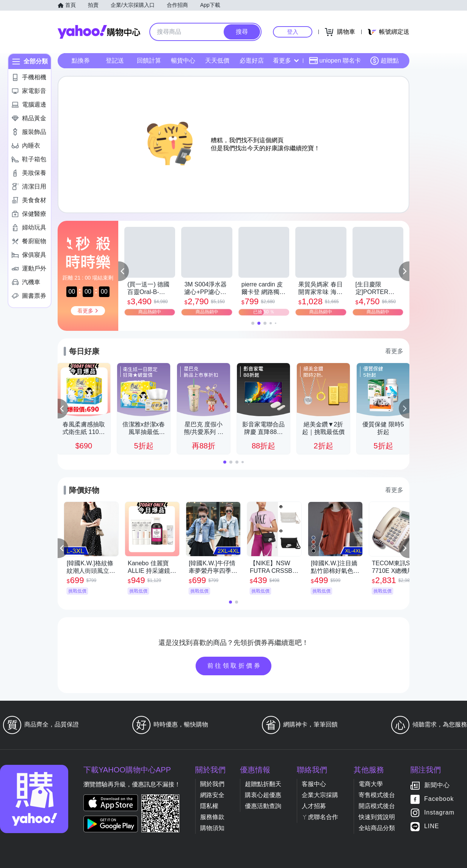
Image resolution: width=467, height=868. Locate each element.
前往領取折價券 (235, 666)
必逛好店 (252, 61)
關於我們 (212, 784)
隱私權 (209, 806)
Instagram (439, 813)
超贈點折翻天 (263, 784)
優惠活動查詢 (263, 806)
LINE (432, 826)
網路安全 (212, 795)
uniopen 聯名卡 (335, 61)
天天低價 (217, 61)
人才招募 (314, 806)
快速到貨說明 (377, 817)
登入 (293, 32)
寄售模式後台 (377, 795)
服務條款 (212, 817)
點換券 (81, 61)
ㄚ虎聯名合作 (320, 817)
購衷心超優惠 (263, 795)
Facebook (439, 799)
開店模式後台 (377, 806)
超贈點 (384, 61)
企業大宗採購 (320, 795)
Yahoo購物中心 (99, 32)
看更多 (286, 61)
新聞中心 (437, 785)
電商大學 (371, 784)
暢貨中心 (183, 61)
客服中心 (314, 784)
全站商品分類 (377, 828)
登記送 (115, 61)
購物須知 (212, 828)
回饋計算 (149, 61)
